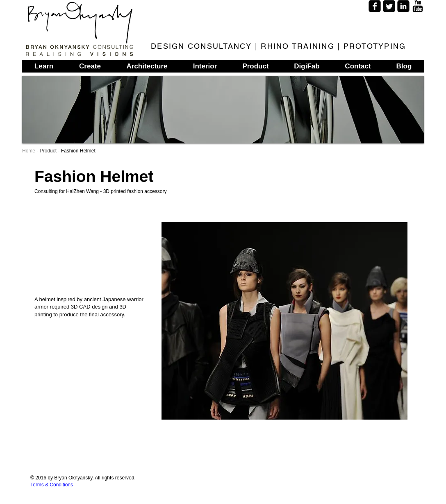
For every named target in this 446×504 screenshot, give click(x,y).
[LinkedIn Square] (403, 6)
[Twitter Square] (389, 6)
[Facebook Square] (375, 6)
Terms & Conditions (52, 485)
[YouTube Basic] (418, 6)
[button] (284, 321)
